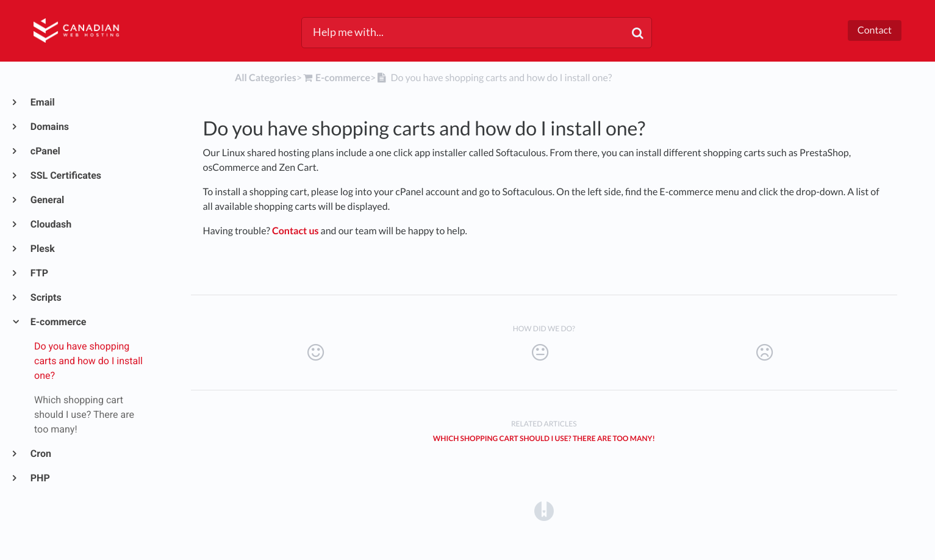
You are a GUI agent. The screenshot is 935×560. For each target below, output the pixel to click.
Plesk (42, 249)
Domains (49, 127)
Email (42, 102)
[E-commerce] (336, 78)
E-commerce (58, 322)
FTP (39, 273)
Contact (875, 30)
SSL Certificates (65, 175)
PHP (40, 478)
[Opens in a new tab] (544, 510)
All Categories (266, 78)
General (47, 200)
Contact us (296, 231)
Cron (40, 454)
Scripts (45, 297)
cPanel (45, 151)
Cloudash (50, 224)
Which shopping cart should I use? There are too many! (544, 438)
